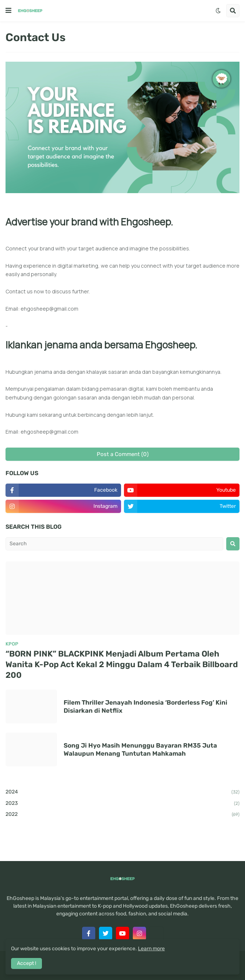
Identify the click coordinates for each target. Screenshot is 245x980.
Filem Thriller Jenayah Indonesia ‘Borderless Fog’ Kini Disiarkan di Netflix (145, 706)
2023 (122, 804)
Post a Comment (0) (123, 454)
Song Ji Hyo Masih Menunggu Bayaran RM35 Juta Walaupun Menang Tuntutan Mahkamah (140, 749)
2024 (122, 792)
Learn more (151, 949)
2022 (122, 815)
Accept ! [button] (26, 963)
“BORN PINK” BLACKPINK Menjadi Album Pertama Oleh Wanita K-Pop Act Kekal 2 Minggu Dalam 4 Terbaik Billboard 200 (122, 664)
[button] (8, 11)
